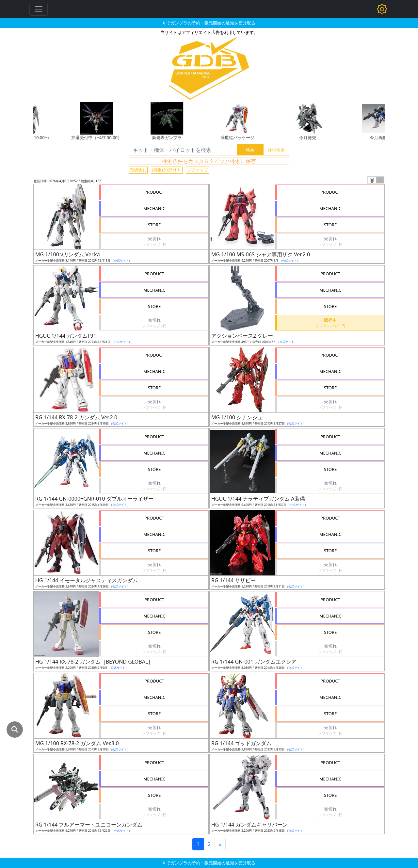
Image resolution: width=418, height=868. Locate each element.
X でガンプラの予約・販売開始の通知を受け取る (209, 23)
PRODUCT (154, 192)
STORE (154, 225)
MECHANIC (154, 208)
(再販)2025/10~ (167, 170)
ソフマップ (197, 170)
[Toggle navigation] (39, 9)
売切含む (138, 170)
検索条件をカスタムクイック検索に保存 (209, 161)
